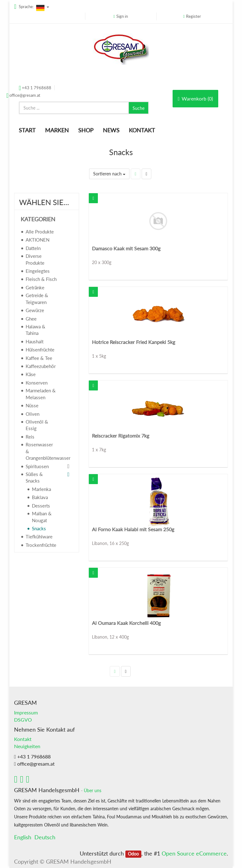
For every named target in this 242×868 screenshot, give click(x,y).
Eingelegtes (38, 271)
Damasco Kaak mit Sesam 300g (126, 248)
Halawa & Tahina (35, 330)
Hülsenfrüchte (40, 350)
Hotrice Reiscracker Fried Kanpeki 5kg (134, 342)
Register (194, 16)
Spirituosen (37, 466)
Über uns (93, 791)
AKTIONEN (38, 240)
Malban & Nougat (42, 517)
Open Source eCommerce (194, 853)
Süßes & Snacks (34, 477)
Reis (30, 437)
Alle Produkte (40, 232)
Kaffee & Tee (39, 358)
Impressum (26, 712)
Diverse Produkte (35, 259)
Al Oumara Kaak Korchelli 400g (126, 623)
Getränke (35, 287)
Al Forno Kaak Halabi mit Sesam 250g (133, 529)
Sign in (122, 16)
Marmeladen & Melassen (41, 394)
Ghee (31, 319)
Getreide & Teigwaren (37, 299)
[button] (93, 198)
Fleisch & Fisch (41, 279)
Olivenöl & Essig (37, 425)
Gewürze (35, 310)
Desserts (41, 506)
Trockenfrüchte (41, 545)
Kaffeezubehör (41, 366)
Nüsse (32, 405)
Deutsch (45, 837)
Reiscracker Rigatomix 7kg (121, 436)
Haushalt (35, 341)
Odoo (133, 854)
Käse (31, 374)
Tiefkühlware (39, 537)
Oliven (33, 414)
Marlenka (41, 489)
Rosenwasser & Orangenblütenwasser (44, 451)
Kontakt (23, 739)
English (23, 837)
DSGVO (23, 720)
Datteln (33, 248)
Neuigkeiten (27, 746)
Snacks (39, 528)
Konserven (37, 383)
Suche (139, 108)
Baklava (40, 497)
